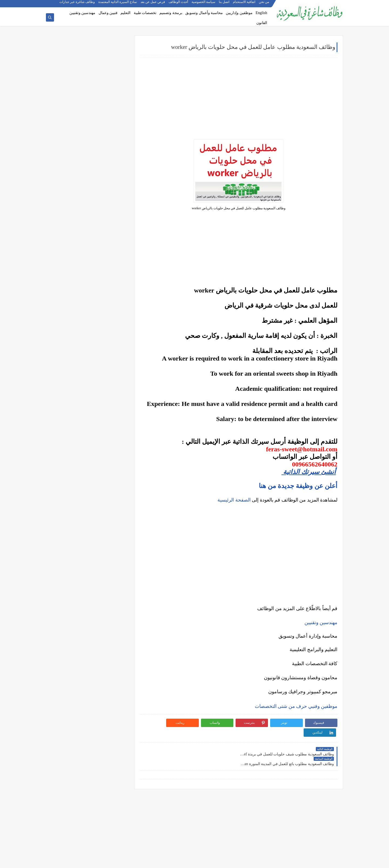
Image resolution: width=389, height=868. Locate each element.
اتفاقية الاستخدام (244, 4)
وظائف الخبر (111, 237)
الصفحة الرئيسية (234, 500)
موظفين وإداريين (239, 13)
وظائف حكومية (110, 83)
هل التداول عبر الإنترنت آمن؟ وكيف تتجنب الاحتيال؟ (92, 465)
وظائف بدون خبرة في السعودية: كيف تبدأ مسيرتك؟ (93, 383)
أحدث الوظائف (179, 4)
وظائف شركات (110, 56)
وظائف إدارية (111, 124)
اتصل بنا (224, 4)
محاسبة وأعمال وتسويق (204, 13)
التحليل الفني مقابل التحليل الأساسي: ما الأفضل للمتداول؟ (88, 452)
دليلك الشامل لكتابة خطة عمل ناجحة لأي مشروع (88, 532)
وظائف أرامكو (111, 65)
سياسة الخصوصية (204, 4)
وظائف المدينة (110, 255)
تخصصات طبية (145, 13)
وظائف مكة (112, 246)
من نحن (264, 4)
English (261, 13)
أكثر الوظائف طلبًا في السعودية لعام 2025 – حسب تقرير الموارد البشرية (91, 345)
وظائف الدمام (110, 228)
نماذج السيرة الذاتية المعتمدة (118, 4)
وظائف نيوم (112, 92)
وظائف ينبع (113, 290)
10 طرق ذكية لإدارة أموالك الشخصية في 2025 (90, 498)
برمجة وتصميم (171, 13)
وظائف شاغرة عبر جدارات (77, 4)
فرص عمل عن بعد (153, 4)
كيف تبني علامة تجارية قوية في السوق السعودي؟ (88, 540)
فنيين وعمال (108, 13)
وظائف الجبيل (110, 264)
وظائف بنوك (112, 74)
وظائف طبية (112, 151)
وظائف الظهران (109, 272)
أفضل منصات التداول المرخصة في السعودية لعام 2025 (87, 431)
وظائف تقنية (112, 142)
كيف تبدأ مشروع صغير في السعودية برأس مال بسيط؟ (89, 508)
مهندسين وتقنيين (83, 13)
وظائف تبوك (112, 281)
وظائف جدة (112, 219)
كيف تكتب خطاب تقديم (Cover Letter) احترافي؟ (88, 334)
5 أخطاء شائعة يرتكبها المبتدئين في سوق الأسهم (88, 441)
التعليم (125, 13)
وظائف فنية (112, 160)
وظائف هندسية (110, 133)
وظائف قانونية (110, 178)
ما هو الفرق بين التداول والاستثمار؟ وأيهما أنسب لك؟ (88, 418)
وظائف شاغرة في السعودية (287, 861)
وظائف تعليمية (110, 169)
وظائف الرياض (110, 210)
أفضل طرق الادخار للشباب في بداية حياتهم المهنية (91, 521)
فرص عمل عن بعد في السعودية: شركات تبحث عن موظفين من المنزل (89, 370)
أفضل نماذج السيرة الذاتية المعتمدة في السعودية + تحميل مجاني (88, 357)
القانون (262, 23)
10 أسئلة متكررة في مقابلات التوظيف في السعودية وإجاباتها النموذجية (92, 323)
